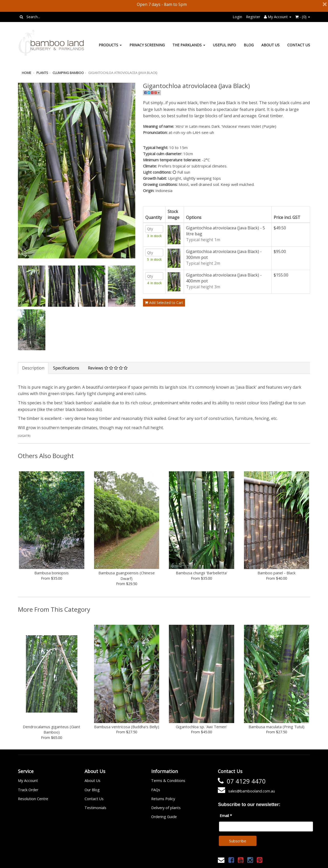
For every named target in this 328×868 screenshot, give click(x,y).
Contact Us (299, 45)
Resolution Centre (33, 799)
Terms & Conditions (168, 781)
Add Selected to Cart (164, 315)
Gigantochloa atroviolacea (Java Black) (123, 73)
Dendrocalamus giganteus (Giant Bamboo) (52, 729)
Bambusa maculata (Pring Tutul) (276, 727)
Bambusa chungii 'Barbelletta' (202, 573)
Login (237, 17)
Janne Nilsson (187, 861)
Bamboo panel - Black (276, 573)
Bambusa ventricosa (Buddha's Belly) (127, 727)
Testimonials (95, 808)
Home (27, 73)
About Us (270, 45)
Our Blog (92, 790)
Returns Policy (163, 799)
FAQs (156, 790)
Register (253, 17)
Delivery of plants (166, 808)
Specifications (66, 368)
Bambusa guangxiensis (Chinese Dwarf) (127, 575)
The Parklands (189, 45)
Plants (42, 73)
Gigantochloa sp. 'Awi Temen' (201, 727)
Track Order (28, 790)
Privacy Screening (147, 45)
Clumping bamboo (68, 73)
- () (303, 17)
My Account (28, 781)
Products (110, 45)
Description (33, 368)
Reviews (108, 368)
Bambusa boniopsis (52, 573)
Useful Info (224, 45)
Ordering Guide (164, 817)
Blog (249, 45)
